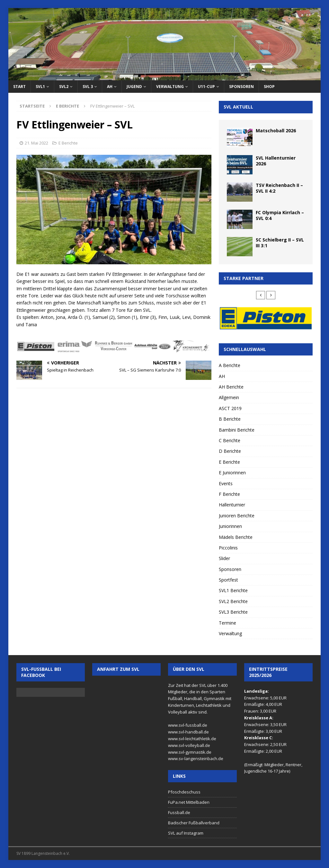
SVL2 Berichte (233, 601)
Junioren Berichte (237, 516)
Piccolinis (228, 548)
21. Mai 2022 (36, 143)
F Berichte (229, 494)
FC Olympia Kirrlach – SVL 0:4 (280, 215)
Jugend (134, 87)
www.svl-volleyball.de (189, 745)
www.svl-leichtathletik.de (192, 739)
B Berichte (230, 419)
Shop (269, 87)
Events (226, 483)
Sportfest (228, 580)
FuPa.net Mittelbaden (189, 802)
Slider (224, 558)
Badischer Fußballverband (194, 823)
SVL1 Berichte (233, 590)
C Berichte (230, 440)
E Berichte (68, 143)
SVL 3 (88, 87)
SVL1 (40, 87)
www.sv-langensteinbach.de (196, 758)
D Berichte (230, 451)
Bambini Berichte (237, 430)
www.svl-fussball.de (188, 725)
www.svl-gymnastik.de (190, 752)
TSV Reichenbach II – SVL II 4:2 (279, 188)
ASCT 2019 (230, 408)
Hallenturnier (232, 505)
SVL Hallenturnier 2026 (276, 161)
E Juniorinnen (232, 473)
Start (19, 87)
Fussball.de (179, 812)
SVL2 (64, 87)
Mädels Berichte (236, 537)
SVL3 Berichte (233, 612)
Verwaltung (170, 87)
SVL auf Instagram (186, 833)
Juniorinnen (230, 526)
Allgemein (229, 397)
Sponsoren (241, 87)
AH (110, 87)
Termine (227, 623)
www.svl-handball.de (188, 732)
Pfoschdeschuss (184, 792)
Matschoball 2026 (276, 131)
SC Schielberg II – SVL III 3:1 (280, 243)
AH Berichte (231, 387)
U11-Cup (206, 87)
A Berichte (230, 365)
